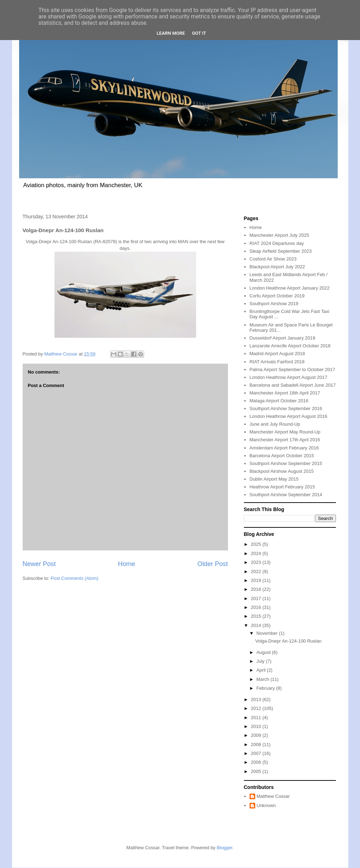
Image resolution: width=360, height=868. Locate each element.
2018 (257, 589)
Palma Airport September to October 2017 (292, 369)
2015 (257, 616)
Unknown (266, 805)
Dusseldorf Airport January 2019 (282, 338)
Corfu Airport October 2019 (277, 296)
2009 (257, 735)
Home (127, 564)
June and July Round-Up (275, 424)
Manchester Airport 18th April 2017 (285, 393)
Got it (199, 33)
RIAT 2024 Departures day (277, 243)
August (264, 652)
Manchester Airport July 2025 (279, 235)
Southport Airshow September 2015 (286, 463)
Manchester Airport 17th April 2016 (285, 440)
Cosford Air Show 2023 (273, 259)
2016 (257, 607)
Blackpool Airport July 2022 (277, 267)
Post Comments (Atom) (75, 578)
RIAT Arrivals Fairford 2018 (277, 362)
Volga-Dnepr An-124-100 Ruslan (288, 641)
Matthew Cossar (273, 796)
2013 (257, 699)
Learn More (171, 33)
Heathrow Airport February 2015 (282, 487)
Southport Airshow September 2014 (286, 495)
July (261, 661)
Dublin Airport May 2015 (274, 479)
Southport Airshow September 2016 (286, 408)
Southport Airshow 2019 (274, 304)
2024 (257, 553)
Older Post (213, 564)
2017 (257, 598)
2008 (257, 744)
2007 (257, 753)
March (263, 679)
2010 (257, 726)
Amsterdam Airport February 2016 (284, 448)
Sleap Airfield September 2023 (281, 251)
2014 (257, 625)
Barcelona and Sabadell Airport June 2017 (293, 385)
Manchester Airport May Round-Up (285, 432)
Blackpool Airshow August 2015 (282, 471)
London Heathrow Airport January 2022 (290, 288)
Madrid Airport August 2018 (277, 354)
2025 (257, 544)
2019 (257, 580)
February (266, 688)
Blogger (224, 848)
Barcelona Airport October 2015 (282, 456)
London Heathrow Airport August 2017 (288, 377)
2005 (257, 771)
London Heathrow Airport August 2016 (288, 416)
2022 (257, 572)
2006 (257, 762)
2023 (257, 562)
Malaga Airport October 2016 (279, 401)
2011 (257, 718)
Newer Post (39, 564)
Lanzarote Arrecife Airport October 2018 (290, 346)
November (268, 633)
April (262, 670)
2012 (257, 708)
